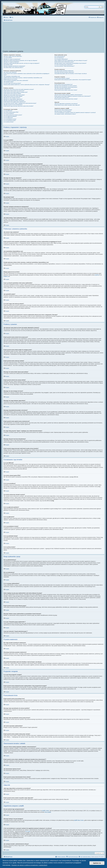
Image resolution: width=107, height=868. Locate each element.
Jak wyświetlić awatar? (9, 82)
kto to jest (28, 831)
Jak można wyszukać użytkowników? (63, 89)
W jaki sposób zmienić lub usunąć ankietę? (13, 96)
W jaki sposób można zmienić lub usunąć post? (14, 91)
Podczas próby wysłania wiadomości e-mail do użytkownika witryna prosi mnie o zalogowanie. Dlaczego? (27, 85)
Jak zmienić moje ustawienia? (10, 72)
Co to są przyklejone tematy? (10, 119)
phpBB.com (6, 276)
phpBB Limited (45, 811)
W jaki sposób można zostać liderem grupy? (64, 62)
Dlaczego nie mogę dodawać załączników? (13, 99)
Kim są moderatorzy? (59, 58)
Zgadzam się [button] (97, 863)
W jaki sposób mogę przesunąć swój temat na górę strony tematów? (19, 106)
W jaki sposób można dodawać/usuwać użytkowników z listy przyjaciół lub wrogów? (73, 80)
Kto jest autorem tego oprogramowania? (63, 110)
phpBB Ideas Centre (79, 820)
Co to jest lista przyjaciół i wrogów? (62, 78)
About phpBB (48, 812)
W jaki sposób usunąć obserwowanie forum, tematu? (66, 99)
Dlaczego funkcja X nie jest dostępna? (63, 111)
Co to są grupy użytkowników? (61, 59)
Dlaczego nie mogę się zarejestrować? (12, 59)
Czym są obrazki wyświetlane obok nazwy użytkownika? (16, 80)
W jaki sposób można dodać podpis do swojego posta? (16, 92)
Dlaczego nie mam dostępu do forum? (12, 98)
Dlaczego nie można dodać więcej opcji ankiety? (14, 95)
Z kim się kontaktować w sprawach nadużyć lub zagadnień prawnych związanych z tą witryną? (75, 113)
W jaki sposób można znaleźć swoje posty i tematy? (66, 90)
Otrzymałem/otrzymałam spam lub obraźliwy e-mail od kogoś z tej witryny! (71, 74)
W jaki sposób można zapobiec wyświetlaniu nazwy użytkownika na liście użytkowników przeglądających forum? (26, 74)
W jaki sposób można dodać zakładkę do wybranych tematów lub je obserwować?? (73, 96)
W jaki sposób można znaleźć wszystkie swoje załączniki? (67, 105)
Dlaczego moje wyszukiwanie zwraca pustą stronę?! (66, 87)
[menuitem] (11, 17)
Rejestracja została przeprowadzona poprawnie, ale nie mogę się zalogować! (20, 60)
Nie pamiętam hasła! (8, 65)
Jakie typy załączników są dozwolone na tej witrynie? (66, 104)
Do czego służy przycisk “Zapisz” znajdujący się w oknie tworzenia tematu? (20, 103)
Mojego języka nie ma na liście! (10, 79)
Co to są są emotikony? (9, 113)
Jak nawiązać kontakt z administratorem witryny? (65, 114)
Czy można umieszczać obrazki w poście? (13, 115)
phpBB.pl (97, 275)
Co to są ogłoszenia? (8, 118)
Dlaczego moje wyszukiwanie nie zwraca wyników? (66, 86)
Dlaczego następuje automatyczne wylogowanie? (14, 66)
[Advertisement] (53, 36)
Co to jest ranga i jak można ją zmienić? (12, 83)
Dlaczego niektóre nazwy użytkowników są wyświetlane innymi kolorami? (70, 63)
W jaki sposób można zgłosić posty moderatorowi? (15, 102)
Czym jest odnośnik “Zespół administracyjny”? (65, 66)
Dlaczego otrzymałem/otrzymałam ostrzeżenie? (14, 100)
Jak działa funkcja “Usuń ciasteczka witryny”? (13, 67)
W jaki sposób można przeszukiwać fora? (64, 84)
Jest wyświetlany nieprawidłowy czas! (12, 76)
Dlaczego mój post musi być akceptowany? (13, 105)
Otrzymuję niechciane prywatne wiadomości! (64, 72)
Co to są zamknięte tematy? (10, 120)
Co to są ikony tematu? (9, 122)
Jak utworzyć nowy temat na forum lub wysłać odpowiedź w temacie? (19, 89)
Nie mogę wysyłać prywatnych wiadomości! (64, 71)
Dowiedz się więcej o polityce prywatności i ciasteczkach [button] (29, 865)
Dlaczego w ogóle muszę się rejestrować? (13, 56)
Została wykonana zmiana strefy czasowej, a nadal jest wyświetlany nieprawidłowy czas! (23, 78)
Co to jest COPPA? (8, 58)
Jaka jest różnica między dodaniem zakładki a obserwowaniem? (68, 95)
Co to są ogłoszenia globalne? (10, 116)
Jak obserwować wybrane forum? (62, 97)
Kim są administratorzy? (60, 56)
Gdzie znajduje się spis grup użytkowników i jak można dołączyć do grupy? (71, 60)
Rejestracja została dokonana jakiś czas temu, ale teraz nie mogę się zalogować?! (22, 63)
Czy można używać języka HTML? (11, 112)
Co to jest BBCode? (8, 111)
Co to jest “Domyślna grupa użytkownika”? (64, 65)
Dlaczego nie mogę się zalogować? (11, 62)
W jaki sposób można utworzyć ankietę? (12, 94)
